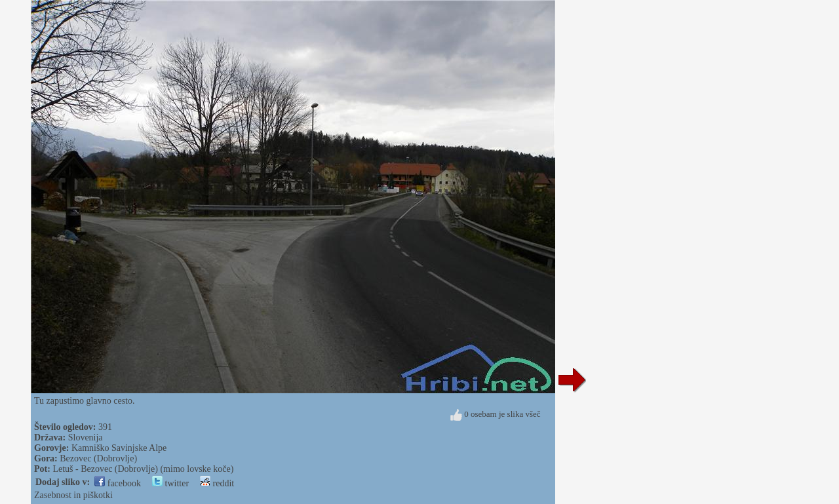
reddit (217, 483)
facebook (118, 483)
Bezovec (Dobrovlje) (98, 458)
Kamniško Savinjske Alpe (119, 448)
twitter (170, 483)
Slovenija (86, 437)
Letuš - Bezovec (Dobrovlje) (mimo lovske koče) (143, 469)
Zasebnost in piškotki (73, 495)
